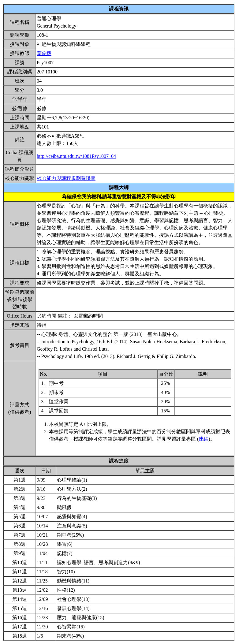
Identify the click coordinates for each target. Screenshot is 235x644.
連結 (203, 439)
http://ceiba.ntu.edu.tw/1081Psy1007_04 (76, 156)
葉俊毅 (44, 53)
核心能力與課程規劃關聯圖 (66, 178)
